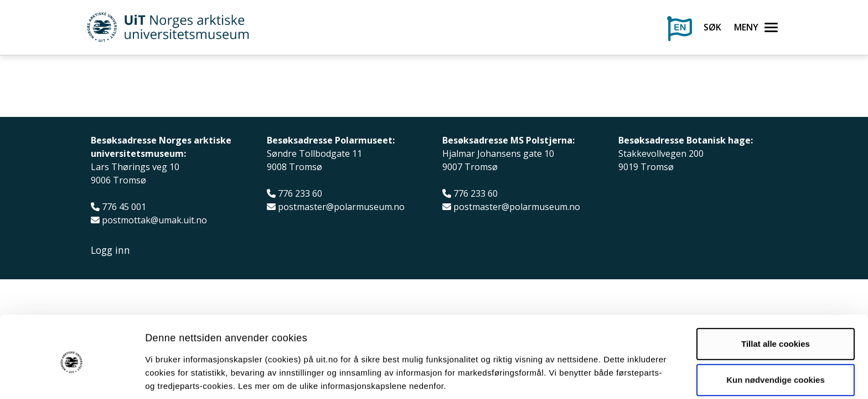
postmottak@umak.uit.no (154, 220)
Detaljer (590, 377)
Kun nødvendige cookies (776, 336)
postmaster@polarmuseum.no (341, 207)
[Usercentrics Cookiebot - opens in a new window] (72, 377)
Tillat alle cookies (776, 300)
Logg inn (110, 250)
